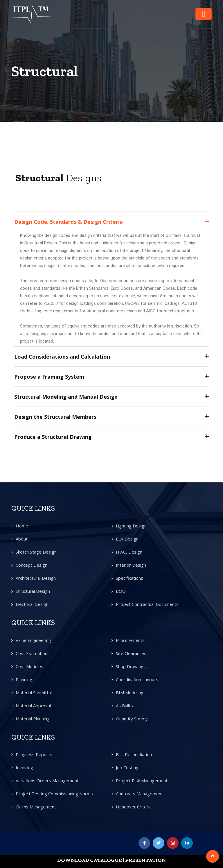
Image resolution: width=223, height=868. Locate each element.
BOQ (121, 591)
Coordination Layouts (137, 679)
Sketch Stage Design (36, 552)
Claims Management (36, 807)
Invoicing (24, 767)
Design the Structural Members (55, 417)
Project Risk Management (142, 781)
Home (22, 526)
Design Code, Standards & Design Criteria (69, 222)
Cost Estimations (33, 653)
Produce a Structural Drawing (53, 437)
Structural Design (33, 591)
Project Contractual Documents (147, 604)
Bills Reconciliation (134, 754)
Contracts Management (139, 794)
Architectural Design (36, 578)
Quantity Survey (132, 719)
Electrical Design (32, 604)
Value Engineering (33, 640)
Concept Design (32, 565)
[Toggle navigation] (204, 14)
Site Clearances (131, 653)
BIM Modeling (130, 692)
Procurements (130, 640)
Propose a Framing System (49, 377)
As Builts (124, 706)
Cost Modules (29, 666)
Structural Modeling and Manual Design (66, 397)
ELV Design (127, 539)
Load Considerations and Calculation (62, 357)
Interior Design (131, 565)
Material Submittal (34, 692)
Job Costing (127, 767)
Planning (24, 679)
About (22, 539)
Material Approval (33, 706)
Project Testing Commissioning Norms (54, 794)
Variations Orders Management (47, 781)
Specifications (130, 578)
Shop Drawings (131, 666)
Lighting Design (131, 526)
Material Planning (33, 719)
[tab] (111, 222)
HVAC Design (129, 552)
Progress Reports (34, 754)
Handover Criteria (134, 807)
